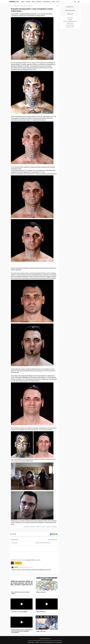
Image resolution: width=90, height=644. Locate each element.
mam (18, 6)
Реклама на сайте (70, 27)
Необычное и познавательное (26, 6)
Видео (23, 2)
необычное (38, 527)
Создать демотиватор (70, 10)
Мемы (33, 2)
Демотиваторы (47, 2)
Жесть (54, 2)
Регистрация (70, 18)
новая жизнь (54, 527)
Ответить (13, 572)
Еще (58, 2)
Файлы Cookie (70, 23)
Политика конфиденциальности (70, 21)
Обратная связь (31, 642)
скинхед (43, 527)
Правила (70, 20)
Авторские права (70, 25)
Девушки (28, 2)
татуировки (48, 527)
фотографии (27, 527)
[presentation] (22, 555)
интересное (33, 527)
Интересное (39, 2)
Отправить (18, 563)
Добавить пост (70, 7)
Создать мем (70, 14)
